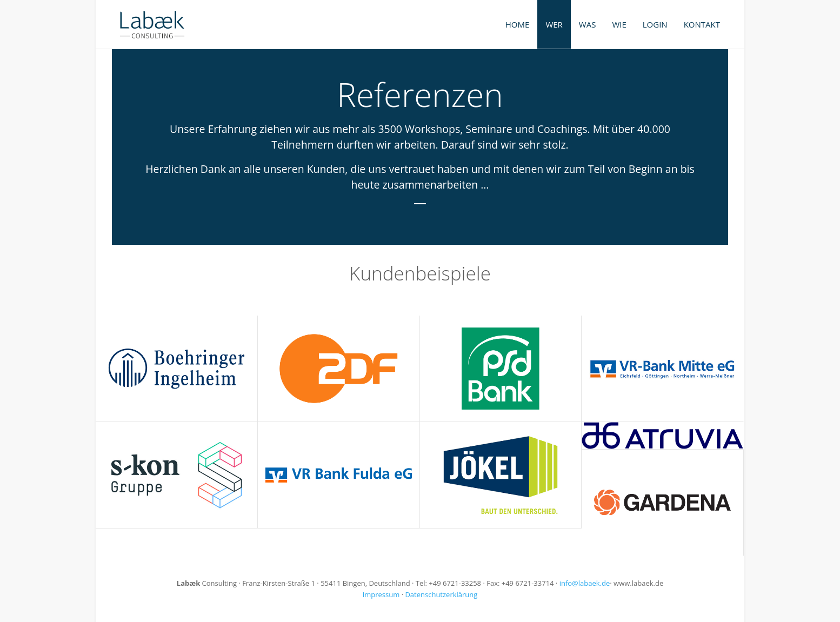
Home (518, 24)
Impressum (381, 594)
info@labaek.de (585, 583)
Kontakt (702, 24)
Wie (619, 24)
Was (588, 24)
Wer (554, 24)
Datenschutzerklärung (441, 594)
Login (655, 24)
